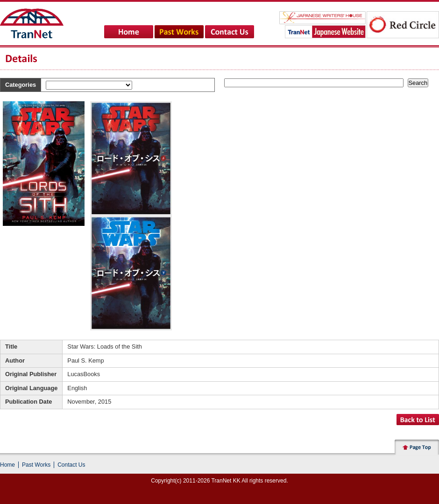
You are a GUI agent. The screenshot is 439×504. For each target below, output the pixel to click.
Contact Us (71, 465)
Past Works (36, 465)
